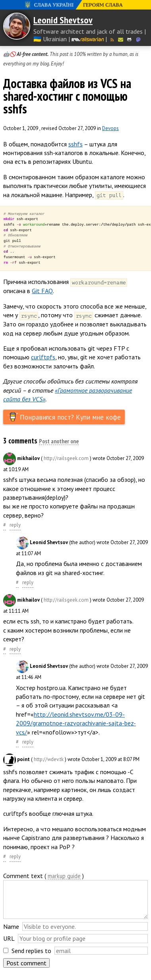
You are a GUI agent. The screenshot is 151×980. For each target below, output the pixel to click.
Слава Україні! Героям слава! (75, 5)
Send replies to (31, 951)
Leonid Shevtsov (63, 20)
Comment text (23, 876)
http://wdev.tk (49, 759)
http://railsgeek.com (66, 458)
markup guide (64, 876)
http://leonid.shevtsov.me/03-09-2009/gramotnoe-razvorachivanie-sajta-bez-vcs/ (76, 723)
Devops (110, 128)
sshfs (75, 144)
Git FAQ (42, 291)
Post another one (59, 442)
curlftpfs (43, 357)
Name (11, 926)
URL (9, 938)
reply (15, 525)
